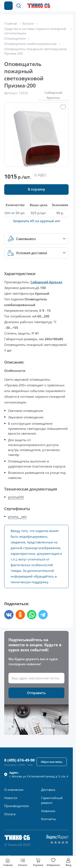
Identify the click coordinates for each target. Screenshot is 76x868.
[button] (19, 6)
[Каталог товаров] (8, 6)
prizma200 (16, 497)
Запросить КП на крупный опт (37, 221)
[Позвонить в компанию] (61, 6)
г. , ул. (39, 774)
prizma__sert (17, 517)
